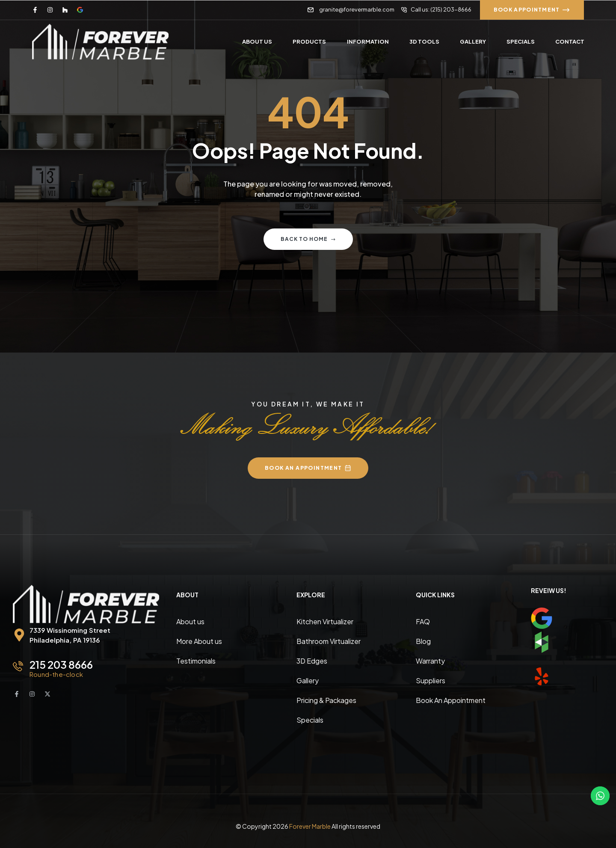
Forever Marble (310, 826)
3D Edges (312, 661)
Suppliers (431, 680)
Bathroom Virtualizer (329, 641)
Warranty (430, 661)
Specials (310, 720)
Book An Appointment (451, 700)
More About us (199, 641)
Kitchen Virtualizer (325, 621)
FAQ (423, 621)
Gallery (308, 680)
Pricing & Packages (326, 700)
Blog (423, 641)
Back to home (308, 239)
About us (190, 621)
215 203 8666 (61, 664)
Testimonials (196, 661)
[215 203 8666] (18, 666)
